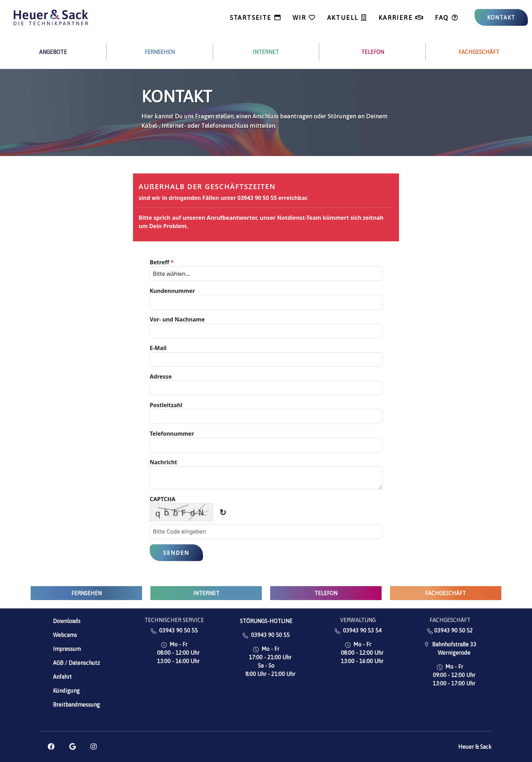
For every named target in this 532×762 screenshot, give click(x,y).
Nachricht (163, 462)
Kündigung (66, 691)
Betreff (162, 262)
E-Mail (158, 348)
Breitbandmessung (76, 705)
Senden (176, 553)
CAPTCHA (163, 499)
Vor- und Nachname (177, 319)
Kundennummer (172, 291)
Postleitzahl (166, 405)
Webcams (65, 635)
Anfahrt (62, 677)
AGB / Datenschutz (76, 663)
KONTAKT (501, 17)
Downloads (67, 621)
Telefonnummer (172, 434)
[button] (51, 747)
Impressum (67, 649)
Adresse (161, 376)
